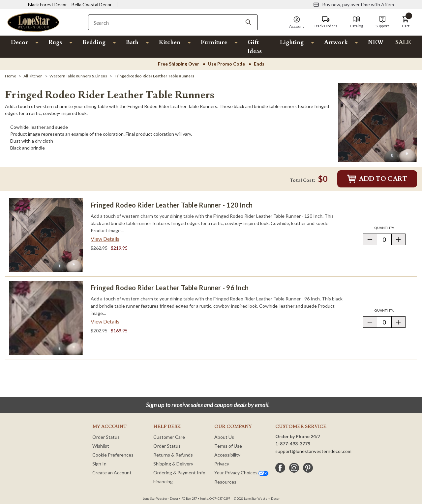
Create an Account (112, 473)
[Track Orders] (326, 22)
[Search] (249, 22)
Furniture (214, 42)
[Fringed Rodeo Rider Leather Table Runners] (154, 76)
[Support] (382, 22)
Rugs (55, 42)
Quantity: (390, 227)
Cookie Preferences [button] (113, 455)
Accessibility (227, 455)
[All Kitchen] (33, 76)
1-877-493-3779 (293, 444)
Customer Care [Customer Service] (169, 437)
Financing (163, 481)
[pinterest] (308, 468)
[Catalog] (356, 22)
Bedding (94, 42)
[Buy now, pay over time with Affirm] (354, 5)
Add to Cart (377, 179)
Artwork (336, 42)
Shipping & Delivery (173, 464)
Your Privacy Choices (241, 473)
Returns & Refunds (173, 455)
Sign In (99, 464)
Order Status (106, 437)
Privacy (222, 464)
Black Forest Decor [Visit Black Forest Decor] (47, 4)
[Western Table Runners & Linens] (78, 76)
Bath (132, 42)
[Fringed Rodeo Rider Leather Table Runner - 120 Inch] (46, 235)
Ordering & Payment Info (179, 473)
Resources (225, 482)
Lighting (292, 42)
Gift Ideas (255, 47)
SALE (403, 42)
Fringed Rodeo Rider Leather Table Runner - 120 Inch (172, 205)
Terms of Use (228, 446)
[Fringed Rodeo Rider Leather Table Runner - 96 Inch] (46, 318)
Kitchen (170, 42)
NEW (376, 42)
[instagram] (294, 468)
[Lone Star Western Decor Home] (33, 22)
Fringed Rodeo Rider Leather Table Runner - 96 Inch (170, 288)
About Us (224, 437)
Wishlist (101, 446)
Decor (19, 42)
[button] (406, 22)
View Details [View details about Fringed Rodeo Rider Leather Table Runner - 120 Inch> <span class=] (105, 239)
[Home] (11, 76)
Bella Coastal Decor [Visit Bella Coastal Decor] (92, 4)
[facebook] (280, 468)
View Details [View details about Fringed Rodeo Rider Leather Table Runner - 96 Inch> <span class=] (105, 321)
